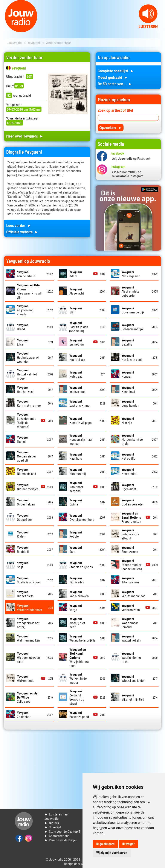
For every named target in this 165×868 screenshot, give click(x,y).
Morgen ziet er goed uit (27, 456)
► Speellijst (53, 827)
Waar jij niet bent (77, 623)
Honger (128, 374)
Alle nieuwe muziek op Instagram (128, 174)
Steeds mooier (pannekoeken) (132, 565)
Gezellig (128, 342)
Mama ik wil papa (80, 420)
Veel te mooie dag (134, 594)
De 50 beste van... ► (115, 84)
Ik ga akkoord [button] (105, 844)
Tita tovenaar (130, 580)
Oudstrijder (24, 517)
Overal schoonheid (82, 517)
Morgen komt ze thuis (132, 439)
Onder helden (26, 502)
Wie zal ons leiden (134, 678)
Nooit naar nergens (76, 487)
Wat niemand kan (28, 638)
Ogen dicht (129, 487)
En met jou (77, 342)
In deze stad (77, 389)
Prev (6, 30)
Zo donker (24, 715)
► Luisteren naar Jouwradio (57, 816)
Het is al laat (77, 357)
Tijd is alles (77, 580)
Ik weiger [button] (128, 844)
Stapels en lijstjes (81, 565)
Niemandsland (27, 471)
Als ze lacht (77, 291)
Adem (76, 274)
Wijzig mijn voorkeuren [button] (112, 853)
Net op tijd (128, 456)
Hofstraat (76, 374)
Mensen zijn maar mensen (81, 439)
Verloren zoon (131, 608)
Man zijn (128, 420)
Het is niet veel (132, 357)
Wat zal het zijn (131, 638)
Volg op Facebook (131, 158)
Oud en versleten (133, 502)
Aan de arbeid (26, 274)
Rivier (23, 534)
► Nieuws (52, 823)
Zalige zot (28, 697)
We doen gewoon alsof (28, 657)
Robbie (76, 534)
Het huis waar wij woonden (28, 357)
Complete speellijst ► (116, 71)
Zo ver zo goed (79, 715)
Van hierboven (79, 594)
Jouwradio (15, 43)
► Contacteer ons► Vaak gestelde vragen (61, 838)
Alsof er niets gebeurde (130, 291)
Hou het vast (25, 389)
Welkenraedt (25, 678)
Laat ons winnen (80, 403)
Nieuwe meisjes (28, 487)
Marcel (23, 439)
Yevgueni (34, 43)
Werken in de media (78, 678)
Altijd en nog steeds (25, 310)
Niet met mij (78, 471)
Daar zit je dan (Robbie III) (79, 327)
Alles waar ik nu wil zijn (29, 291)
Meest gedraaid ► (113, 77)
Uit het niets (25, 594)
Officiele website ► (22, 232)
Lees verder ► (19, 225)
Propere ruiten (131, 517)
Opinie (76, 502)
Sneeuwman (130, 549)
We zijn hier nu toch (79, 657)
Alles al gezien (131, 274)
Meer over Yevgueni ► (25, 136)
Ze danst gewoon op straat (77, 697)
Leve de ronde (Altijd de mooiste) (27, 420)
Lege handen (130, 403)
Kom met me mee (29, 403)
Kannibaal (128, 389)
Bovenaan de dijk (133, 310)
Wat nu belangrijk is (82, 638)
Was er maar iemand (130, 623)
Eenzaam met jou (133, 327)
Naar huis (76, 456)
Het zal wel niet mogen (27, 374)
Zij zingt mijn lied (133, 697)
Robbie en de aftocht (130, 534)
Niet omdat (129, 471)
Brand (23, 327)
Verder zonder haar (30, 608)
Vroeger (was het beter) (28, 623)
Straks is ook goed (29, 580)
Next (159, 30)
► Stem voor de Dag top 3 (62, 831)
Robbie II (23, 549)
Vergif (76, 608)
